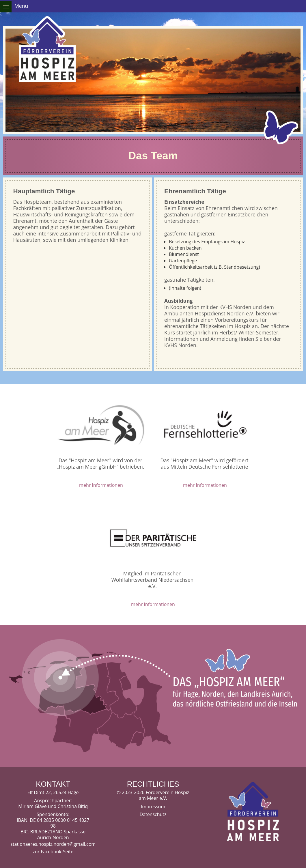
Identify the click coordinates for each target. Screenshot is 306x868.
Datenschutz (153, 814)
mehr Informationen (101, 485)
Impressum (153, 807)
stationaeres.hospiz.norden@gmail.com (53, 844)
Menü (21, 6)
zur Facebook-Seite (53, 852)
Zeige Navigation (6, 7)
